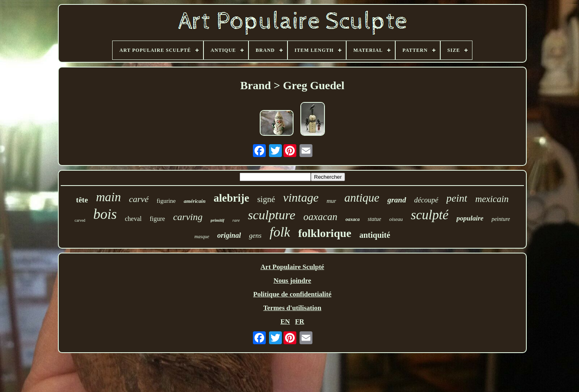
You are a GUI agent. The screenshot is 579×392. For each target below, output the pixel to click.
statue (374, 219)
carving (188, 217)
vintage (301, 197)
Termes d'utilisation (292, 308)
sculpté (430, 215)
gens (255, 236)
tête (82, 200)
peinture (501, 219)
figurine (166, 201)
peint (457, 198)
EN (285, 322)
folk (280, 232)
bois (105, 214)
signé (266, 199)
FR (300, 322)
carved (80, 220)
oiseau (396, 219)
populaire (470, 218)
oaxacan (320, 217)
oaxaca (352, 219)
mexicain (492, 199)
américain (195, 201)
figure (157, 219)
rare (236, 220)
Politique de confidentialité (293, 294)
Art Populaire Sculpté (292, 267)
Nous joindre (292, 281)
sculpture (272, 215)
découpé (426, 200)
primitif (218, 220)
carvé (139, 199)
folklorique (324, 233)
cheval (133, 219)
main (109, 197)
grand (396, 200)
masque (202, 237)
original (229, 235)
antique (362, 198)
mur (331, 201)
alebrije (231, 198)
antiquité (375, 235)
